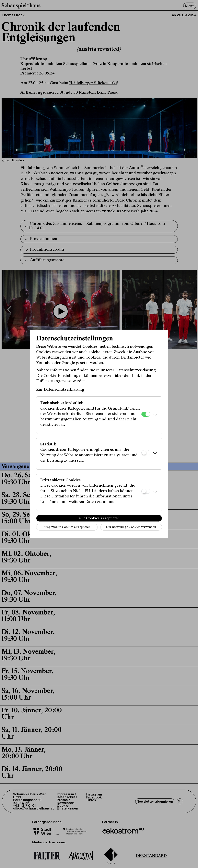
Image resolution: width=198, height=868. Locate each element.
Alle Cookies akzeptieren (99, 518)
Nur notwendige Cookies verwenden (131, 527)
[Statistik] (146, 453)
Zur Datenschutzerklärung (60, 390)
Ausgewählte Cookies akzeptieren (67, 527)
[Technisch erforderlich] (146, 414)
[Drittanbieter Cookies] (146, 491)
